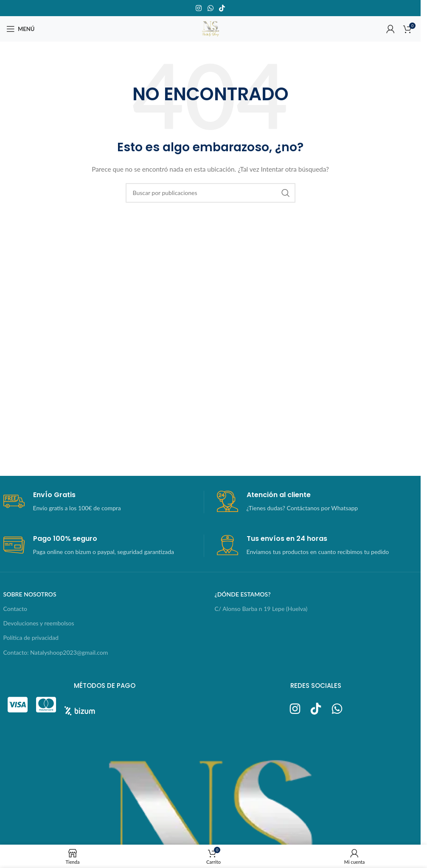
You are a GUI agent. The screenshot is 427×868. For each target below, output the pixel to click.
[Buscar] (211, 193)
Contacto (15, 609)
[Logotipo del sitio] (211, 28)
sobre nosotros (30, 594)
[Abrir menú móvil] (20, 29)
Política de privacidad (31, 638)
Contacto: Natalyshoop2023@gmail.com (56, 652)
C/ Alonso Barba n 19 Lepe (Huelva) (261, 609)
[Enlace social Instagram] (199, 8)
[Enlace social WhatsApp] (210, 8)
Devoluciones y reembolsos (39, 623)
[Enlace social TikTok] (222, 8)
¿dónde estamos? (243, 594)
